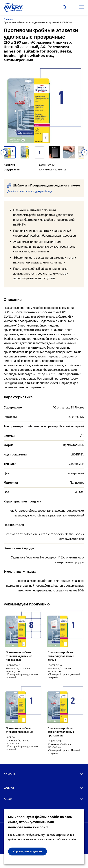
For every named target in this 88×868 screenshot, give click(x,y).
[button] (10, 152)
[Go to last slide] (4, 152)
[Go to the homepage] (13, 8)
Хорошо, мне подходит (27, 851)
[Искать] (65, 7)
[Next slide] (84, 152)
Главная (8, 19)
